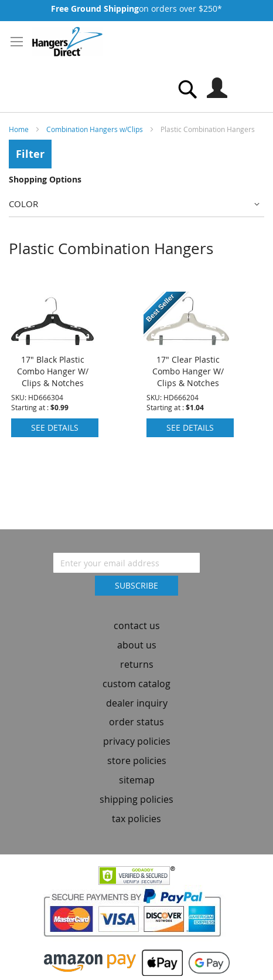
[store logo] (67, 42)
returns (137, 667)
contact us (137, 628)
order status (136, 725)
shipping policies (136, 802)
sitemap (137, 782)
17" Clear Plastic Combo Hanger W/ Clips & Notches (188, 374)
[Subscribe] (136, 589)
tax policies (136, 821)
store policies (137, 763)
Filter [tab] (30, 154)
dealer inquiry (137, 705)
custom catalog (136, 686)
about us (137, 647)
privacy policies (137, 744)
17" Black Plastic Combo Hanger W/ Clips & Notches (53, 374)
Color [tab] (23, 204)
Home (20, 129)
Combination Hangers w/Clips (95, 129)
